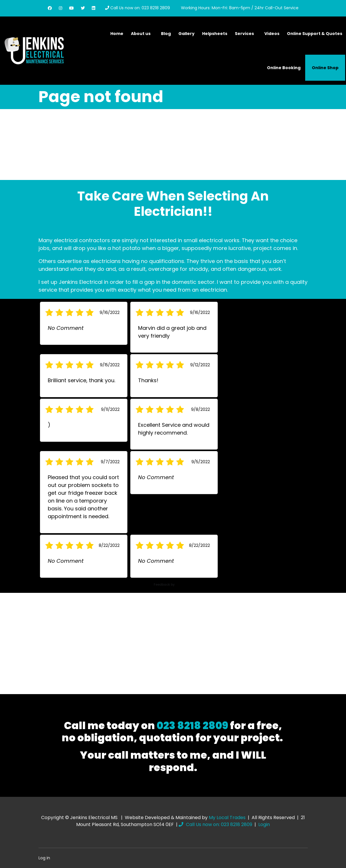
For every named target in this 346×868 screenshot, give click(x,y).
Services (244, 34)
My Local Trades (227, 818)
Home (117, 34)
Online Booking (284, 68)
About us (141, 34)
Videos (272, 34)
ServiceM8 (184, 584)
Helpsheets (215, 34)
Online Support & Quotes (315, 34)
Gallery (186, 34)
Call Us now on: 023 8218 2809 (138, 8)
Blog (166, 34)
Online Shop (325, 68)
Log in (44, 858)
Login (264, 824)
